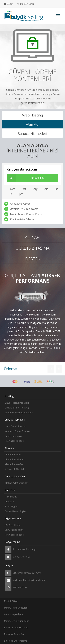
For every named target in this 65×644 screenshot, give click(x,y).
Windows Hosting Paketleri (19, 412)
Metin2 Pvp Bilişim (13, 614)
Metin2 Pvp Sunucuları (16, 608)
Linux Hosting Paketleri (17, 403)
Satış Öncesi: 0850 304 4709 (23, 573)
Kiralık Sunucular (14, 436)
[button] (51, 369)
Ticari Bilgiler (11, 506)
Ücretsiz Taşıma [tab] (32, 248)
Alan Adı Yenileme (14, 459)
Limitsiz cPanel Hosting (17, 408)
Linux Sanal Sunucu (15, 426)
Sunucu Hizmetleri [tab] (32, 133)
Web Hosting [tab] (33, 115)
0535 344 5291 (16, 588)
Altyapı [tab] (33, 237)
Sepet (8, 4)
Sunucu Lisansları (14, 530)
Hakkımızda (11, 497)
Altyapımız (10, 501)
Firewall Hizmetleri (14, 441)
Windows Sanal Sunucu (17, 431)
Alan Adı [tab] (33, 124)
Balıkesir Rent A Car (14, 634)
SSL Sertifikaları (13, 525)
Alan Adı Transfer (14, 464)
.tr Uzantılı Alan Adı (15, 469)
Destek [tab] (33, 259)
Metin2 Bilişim (11, 601)
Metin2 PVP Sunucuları (17, 483)
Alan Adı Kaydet (13, 455)
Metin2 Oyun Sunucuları (17, 621)
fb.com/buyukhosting (20, 550)
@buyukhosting (17, 557)
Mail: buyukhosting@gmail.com (25, 580)
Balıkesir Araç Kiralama (16, 627)
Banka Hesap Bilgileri (16, 511)
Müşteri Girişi (26, 4)
